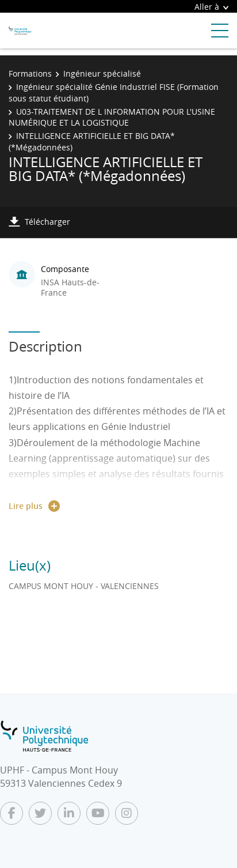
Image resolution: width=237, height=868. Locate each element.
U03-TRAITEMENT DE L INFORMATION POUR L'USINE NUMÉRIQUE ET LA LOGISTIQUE (112, 117)
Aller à (211, 7)
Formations (30, 73)
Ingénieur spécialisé (102, 73)
